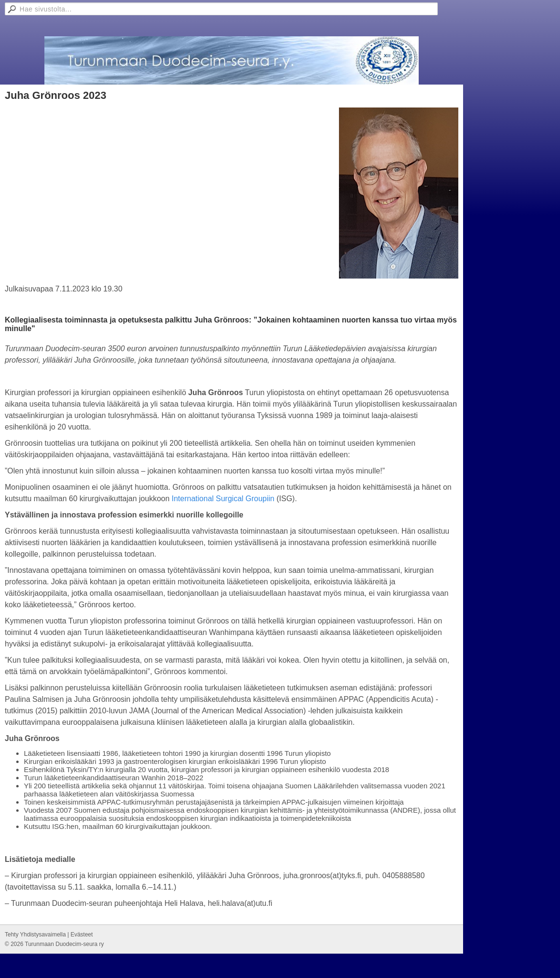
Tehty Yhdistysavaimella (35, 935)
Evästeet (82, 935)
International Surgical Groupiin (223, 499)
